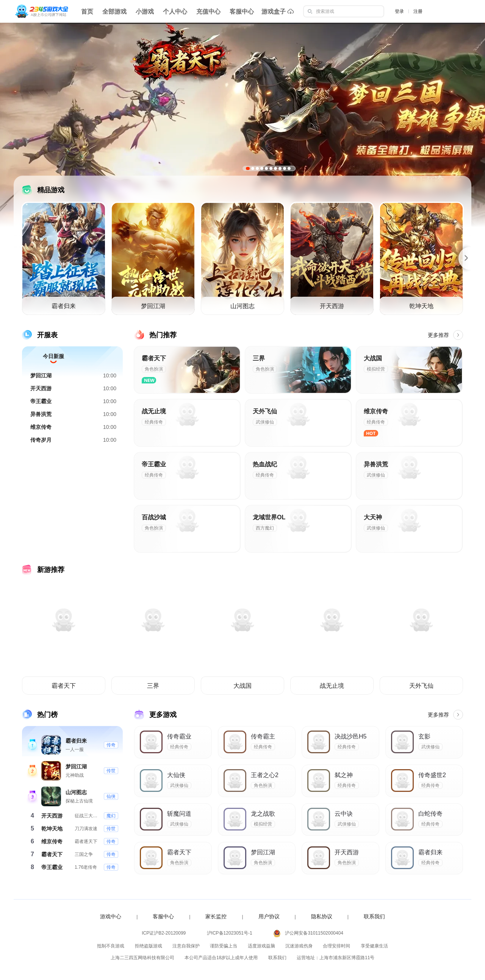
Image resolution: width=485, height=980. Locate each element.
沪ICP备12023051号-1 (230, 933)
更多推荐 (445, 335)
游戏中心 (111, 916)
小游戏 (145, 12)
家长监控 (216, 916)
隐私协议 (322, 916)
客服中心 (242, 12)
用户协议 (269, 916)
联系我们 (374, 916)
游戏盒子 (278, 11)
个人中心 (175, 12)
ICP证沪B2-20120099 (164, 933)
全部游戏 (114, 12)
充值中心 (208, 12)
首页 (87, 12)
